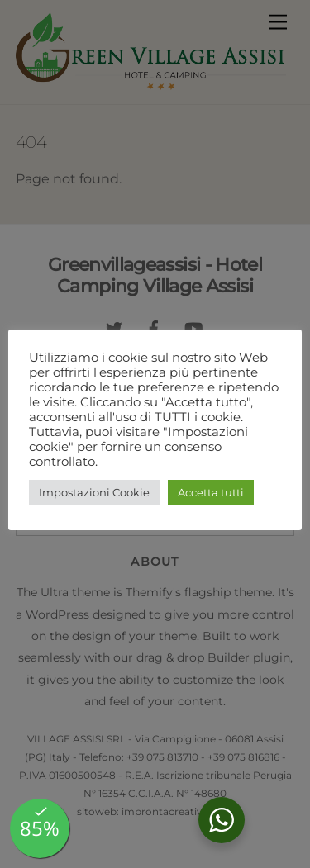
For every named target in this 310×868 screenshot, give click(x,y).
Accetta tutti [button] (211, 492)
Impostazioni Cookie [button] (94, 492)
